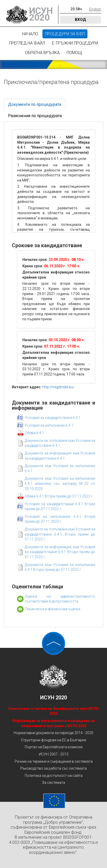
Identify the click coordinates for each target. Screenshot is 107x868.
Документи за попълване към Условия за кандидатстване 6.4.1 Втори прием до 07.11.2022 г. (60, 534)
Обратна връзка (42, 53)
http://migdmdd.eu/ (58, 387)
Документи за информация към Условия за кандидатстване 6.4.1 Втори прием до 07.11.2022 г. (60, 552)
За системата (53, 783)
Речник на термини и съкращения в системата (54, 761)
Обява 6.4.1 (34, 433)
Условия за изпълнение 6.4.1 (49, 425)
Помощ (74, 53)
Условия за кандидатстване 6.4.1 (53, 418)
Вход (81, 20)
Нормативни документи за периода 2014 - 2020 (53, 733)
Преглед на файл (27, 43)
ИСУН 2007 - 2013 (54, 754)
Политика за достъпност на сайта (54, 776)
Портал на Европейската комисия (54, 747)
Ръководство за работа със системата (53, 768)
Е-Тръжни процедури (75, 43)
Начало (30, 34)
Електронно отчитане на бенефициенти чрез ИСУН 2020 (53, 711)
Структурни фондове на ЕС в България (53, 740)
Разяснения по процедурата (35, 116)
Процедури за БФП (65, 34)
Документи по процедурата (35, 104)
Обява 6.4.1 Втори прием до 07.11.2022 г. (59, 496)
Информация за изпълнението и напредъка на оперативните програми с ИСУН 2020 (54, 723)
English (95, 9)
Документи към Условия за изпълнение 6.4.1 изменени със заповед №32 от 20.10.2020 (60, 483)
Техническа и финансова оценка (52, 609)
